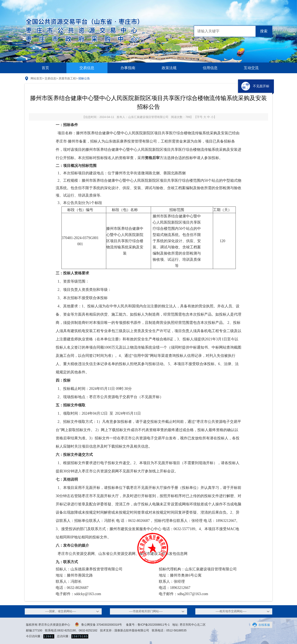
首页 (45, 68)
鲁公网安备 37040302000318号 (98, 624)
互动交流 (251, 68)
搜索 (264, 31)
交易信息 (87, 68)
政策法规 (169, 68)
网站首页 (36, 78)
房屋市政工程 (67, 78)
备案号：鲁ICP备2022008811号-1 (148, 625)
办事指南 (128, 68)
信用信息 (210, 68)
